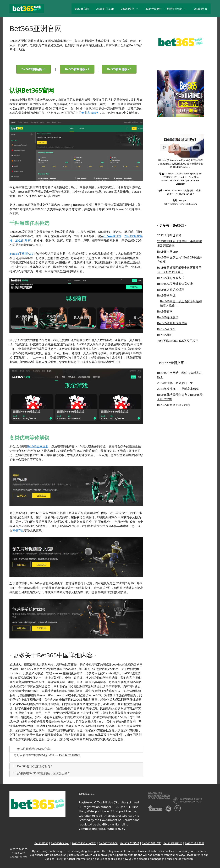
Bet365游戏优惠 (151, 843)
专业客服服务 (90, 113)
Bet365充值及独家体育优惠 (175, 284)
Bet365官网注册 (38, 446)
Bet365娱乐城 (166, 295)
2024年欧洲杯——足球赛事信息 (168, 9)
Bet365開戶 (165, 335)
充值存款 (18, 530)
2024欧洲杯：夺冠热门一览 (175, 383)
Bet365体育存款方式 (171, 278)
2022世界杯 (23, 240)
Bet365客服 (200, 9)
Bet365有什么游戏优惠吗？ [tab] (32, 766)
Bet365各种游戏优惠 (171, 290)
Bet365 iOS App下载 (84, 843)
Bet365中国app (105, 9)
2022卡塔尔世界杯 (169, 235)
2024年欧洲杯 (112, 236)
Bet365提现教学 (168, 317)
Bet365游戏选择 (130, 843)
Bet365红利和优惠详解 (172, 323)
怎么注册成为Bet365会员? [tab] (32, 749)
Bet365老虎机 (166, 329)
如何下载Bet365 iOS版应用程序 (178, 341)
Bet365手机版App (21, 254)
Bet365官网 (82, 9)
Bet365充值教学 (173, 843)
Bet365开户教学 (108, 843)
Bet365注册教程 (70, 755)
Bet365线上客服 (194, 843)
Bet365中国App (60, 843)
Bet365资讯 (131, 9)
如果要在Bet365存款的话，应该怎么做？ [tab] (41, 773)
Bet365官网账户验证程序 (174, 405)
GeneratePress (18, 857)
